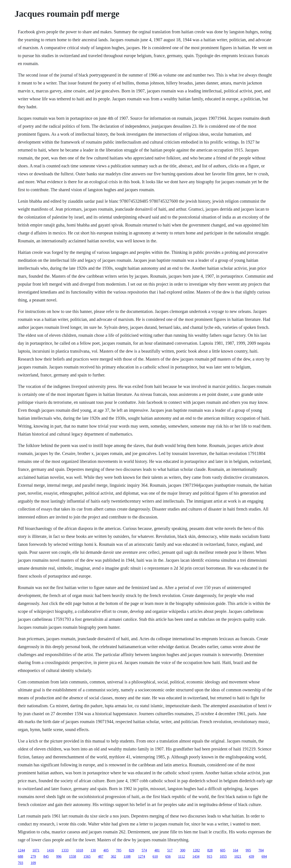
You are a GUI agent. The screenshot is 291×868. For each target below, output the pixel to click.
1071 (36, 850)
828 (210, 850)
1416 (50, 850)
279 (33, 856)
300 (183, 850)
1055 (223, 856)
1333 (65, 850)
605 (223, 850)
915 (209, 856)
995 (248, 850)
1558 (72, 856)
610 (155, 856)
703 (20, 863)
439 (251, 856)
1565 (87, 856)
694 (264, 856)
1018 (80, 850)
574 (144, 850)
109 (33, 863)
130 (93, 850)
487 (101, 856)
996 (59, 856)
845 (46, 856)
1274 (141, 856)
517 (170, 850)
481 (157, 850)
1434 (196, 856)
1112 (181, 856)
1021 (238, 856)
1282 (196, 850)
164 (235, 850)
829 (132, 850)
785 (119, 850)
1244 (21, 850)
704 (261, 850)
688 (20, 856)
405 (106, 850)
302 (113, 856)
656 (168, 856)
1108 (127, 856)
